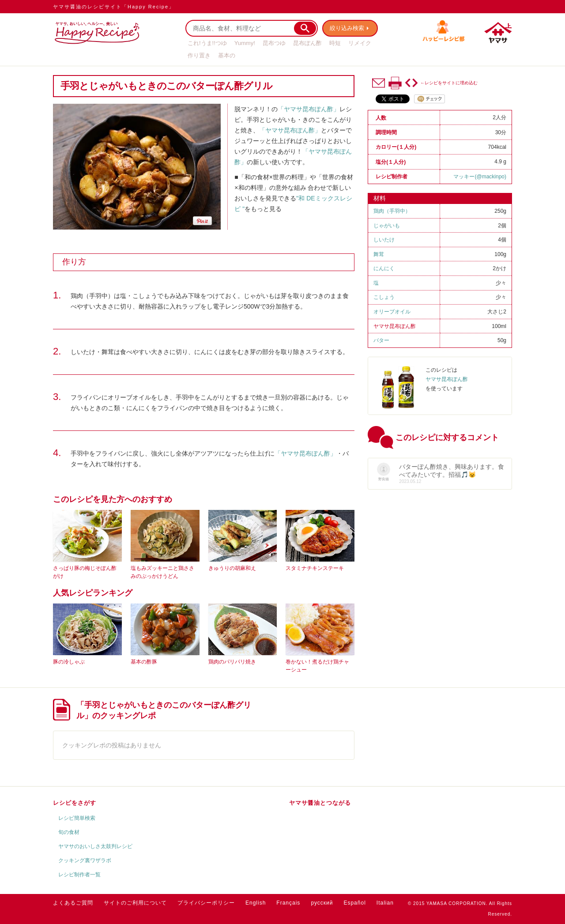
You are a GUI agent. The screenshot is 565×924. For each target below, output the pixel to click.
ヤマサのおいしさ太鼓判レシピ (95, 846)
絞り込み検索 (347, 28)
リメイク (360, 43)
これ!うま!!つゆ (207, 43)
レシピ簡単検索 (77, 818)
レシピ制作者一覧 (79, 875)
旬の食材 (69, 832)
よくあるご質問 (73, 903)
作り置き (199, 55)
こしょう (384, 297)
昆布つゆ (274, 43)
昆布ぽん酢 (307, 43)
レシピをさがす (75, 803)
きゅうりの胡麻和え (232, 568)
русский (322, 903)
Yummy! (245, 43)
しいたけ (384, 240)
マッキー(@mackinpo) (480, 177)
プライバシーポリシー (206, 903)
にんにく (384, 268)
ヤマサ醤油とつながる (320, 803)
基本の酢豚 (144, 662)
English (256, 903)
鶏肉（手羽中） (392, 211)
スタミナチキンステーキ (315, 568)
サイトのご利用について (135, 903)
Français (288, 903)
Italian (385, 903)
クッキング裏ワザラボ (85, 860)
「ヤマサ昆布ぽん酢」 (309, 109)
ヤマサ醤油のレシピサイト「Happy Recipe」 (114, 7)
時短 (335, 43)
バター (381, 340)
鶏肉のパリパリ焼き (232, 662)
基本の (227, 55)
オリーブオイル (392, 312)
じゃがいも (387, 226)
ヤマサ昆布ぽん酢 (395, 326)
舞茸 (379, 254)
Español (354, 903)
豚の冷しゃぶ (69, 662)
